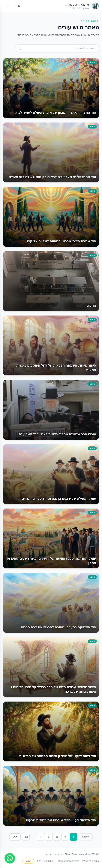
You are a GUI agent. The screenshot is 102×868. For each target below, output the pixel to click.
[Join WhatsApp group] (10, 858)
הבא (15, 837)
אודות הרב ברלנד (90, 861)
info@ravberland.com (68, 861)
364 (26, 837)
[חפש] (19, 48)
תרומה (28, 861)
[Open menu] (7, 6)
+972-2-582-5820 (46, 861)
